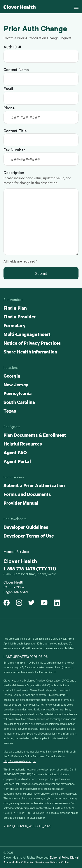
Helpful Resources (23, 444)
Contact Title (15, 130)
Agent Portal (17, 461)
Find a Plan (15, 308)
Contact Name (16, 69)
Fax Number (14, 149)
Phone (9, 108)
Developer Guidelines (26, 527)
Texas (10, 411)
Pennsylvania (18, 393)
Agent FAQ (15, 453)
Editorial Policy (59, 857)
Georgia (12, 376)
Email (8, 89)
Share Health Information (30, 352)
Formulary (14, 325)
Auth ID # (12, 47)
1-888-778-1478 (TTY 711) (30, 569)
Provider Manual (21, 503)
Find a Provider (20, 317)
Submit (41, 273)
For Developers (40, 862)
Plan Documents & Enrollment (35, 435)
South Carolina (19, 402)
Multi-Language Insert (27, 334)
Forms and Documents (27, 494)
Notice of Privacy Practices (32, 343)
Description (14, 172)
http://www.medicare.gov (20, 761)
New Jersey (16, 385)
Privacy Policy (59, 862)
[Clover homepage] (20, 7)
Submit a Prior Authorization (34, 485)
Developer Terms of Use (29, 536)
